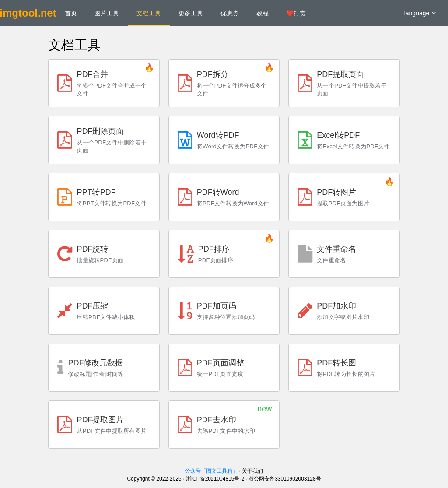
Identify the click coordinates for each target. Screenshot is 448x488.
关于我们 (252, 471)
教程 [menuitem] (262, 13)
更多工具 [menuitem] (191, 13)
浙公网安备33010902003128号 (285, 479)
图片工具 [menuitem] (107, 13)
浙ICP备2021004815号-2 (215, 479)
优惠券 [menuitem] (230, 13)
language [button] (420, 13)
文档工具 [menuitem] (149, 13)
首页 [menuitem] (71, 13)
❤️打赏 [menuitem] (296, 13)
